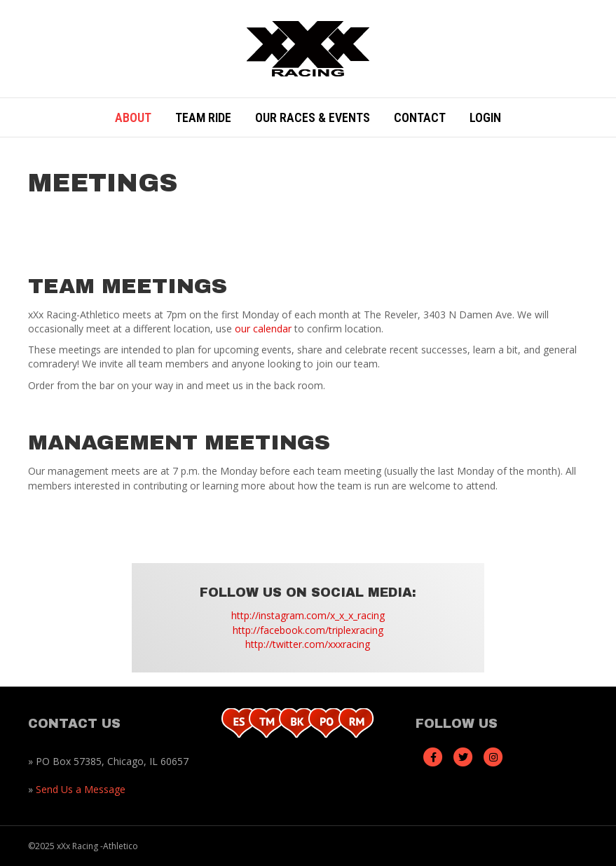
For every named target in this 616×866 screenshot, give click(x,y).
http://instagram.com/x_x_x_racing (308, 615)
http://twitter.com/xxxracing (308, 644)
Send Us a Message (81, 789)
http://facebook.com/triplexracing (308, 630)
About (133, 117)
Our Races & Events (313, 117)
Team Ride (203, 117)
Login (485, 117)
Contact (420, 117)
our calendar (263, 329)
